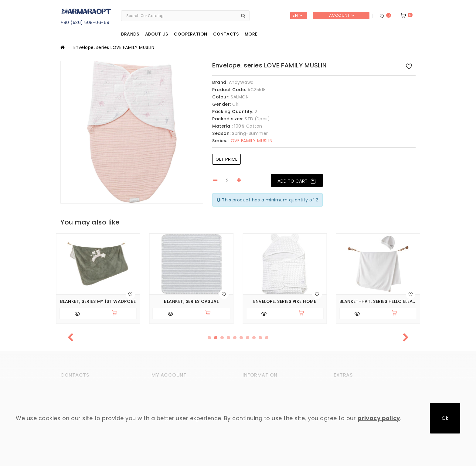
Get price (226, 159)
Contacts (226, 34)
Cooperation (191, 34)
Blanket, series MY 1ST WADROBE (98, 302)
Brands (130, 34)
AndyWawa (241, 82)
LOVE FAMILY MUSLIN (242, 141)
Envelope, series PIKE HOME (285, 302)
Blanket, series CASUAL (191, 302)
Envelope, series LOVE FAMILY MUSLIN (114, 47)
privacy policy (379, 418)
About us (157, 34)
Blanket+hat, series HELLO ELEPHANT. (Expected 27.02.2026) (378, 302)
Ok (445, 418)
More (251, 34)
